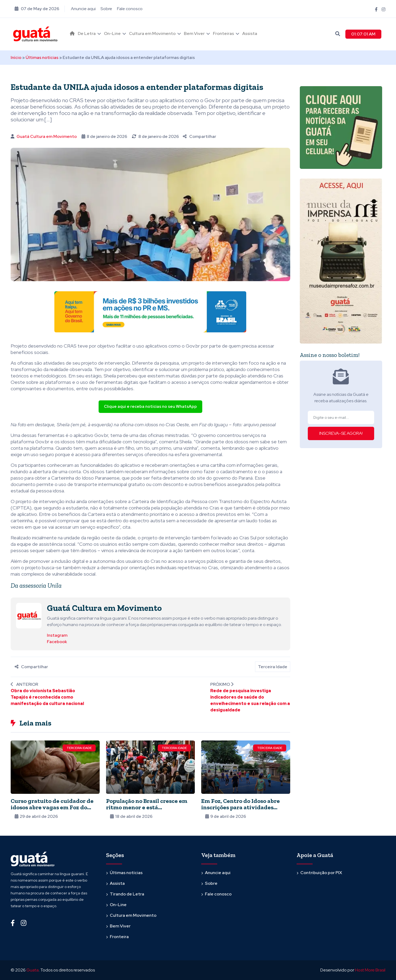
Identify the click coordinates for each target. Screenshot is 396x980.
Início (16, 57)
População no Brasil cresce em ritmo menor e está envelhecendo (147, 807)
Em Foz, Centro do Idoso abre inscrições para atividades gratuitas (241, 807)
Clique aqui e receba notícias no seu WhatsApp (150, 407)
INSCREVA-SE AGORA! (341, 433)
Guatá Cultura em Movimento (47, 136)
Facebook (57, 642)
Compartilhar (199, 136)
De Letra (87, 33)
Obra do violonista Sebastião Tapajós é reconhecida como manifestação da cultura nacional (47, 697)
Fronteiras (223, 33)
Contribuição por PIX (321, 873)
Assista (250, 33)
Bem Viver (194, 33)
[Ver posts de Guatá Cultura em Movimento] (29, 615)
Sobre (106, 9)
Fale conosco (130, 9)
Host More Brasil (370, 970)
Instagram (57, 635)
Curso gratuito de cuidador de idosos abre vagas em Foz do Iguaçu (52, 807)
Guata (33, 970)
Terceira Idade (273, 667)
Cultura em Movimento (152, 33)
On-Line (112, 33)
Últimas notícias (42, 57)
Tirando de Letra (127, 894)
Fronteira (119, 937)
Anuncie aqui (83, 9)
